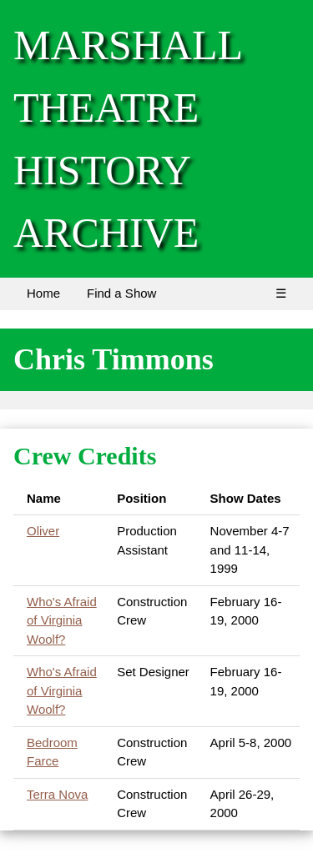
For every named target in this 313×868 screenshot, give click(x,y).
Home (43, 293)
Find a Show (121, 293)
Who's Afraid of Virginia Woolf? (62, 620)
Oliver (43, 531)
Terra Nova (57, 794)
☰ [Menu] (281, 293)
